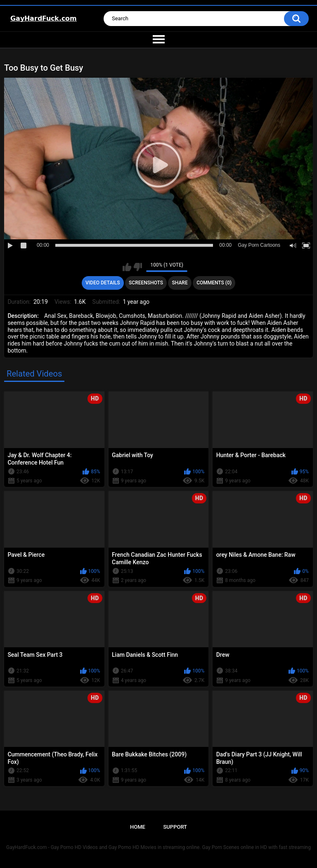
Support (175, 827)
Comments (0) (214, 283)
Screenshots (146, 283)
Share (180, 283)
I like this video (127, 267)
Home (138, 827)
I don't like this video (138, 267)
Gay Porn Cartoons (259, 245)
